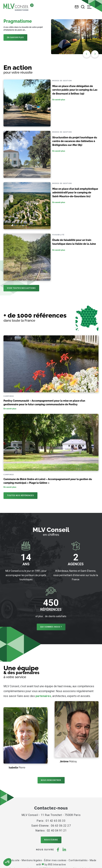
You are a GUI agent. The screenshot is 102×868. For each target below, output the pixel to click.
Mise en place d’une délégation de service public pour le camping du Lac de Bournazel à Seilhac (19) (75, 90)
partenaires (43, 696)
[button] (95, 54)
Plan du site (13, 860)
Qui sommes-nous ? (51, 627)
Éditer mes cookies (55, 860)
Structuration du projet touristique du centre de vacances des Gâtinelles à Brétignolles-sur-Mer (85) (75, 141)
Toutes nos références (20, 495)
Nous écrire (51, 840)
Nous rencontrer (51, 780)
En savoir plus (15, 37)
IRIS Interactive (57, 865)
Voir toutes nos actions (21, 288)
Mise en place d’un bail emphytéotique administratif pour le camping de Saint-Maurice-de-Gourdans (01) (75, 193)
